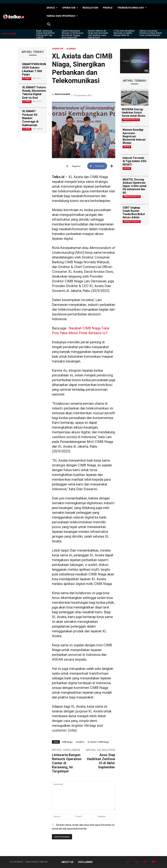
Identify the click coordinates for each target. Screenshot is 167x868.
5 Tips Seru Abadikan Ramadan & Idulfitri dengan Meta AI (124, 33)
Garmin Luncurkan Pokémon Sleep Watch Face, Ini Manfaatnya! (151, 33)
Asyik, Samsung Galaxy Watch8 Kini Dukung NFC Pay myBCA (45, 34)
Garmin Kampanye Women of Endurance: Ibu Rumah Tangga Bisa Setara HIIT (73, 34)
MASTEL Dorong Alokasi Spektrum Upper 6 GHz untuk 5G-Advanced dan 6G (135, 186)
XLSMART (27, 79)
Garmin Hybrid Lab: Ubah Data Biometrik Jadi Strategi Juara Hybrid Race (98, 34)
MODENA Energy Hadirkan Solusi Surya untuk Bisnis (134, 113)
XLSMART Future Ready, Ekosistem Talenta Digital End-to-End (34, 92)
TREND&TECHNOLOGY (131, 120)
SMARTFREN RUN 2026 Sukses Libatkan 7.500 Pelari (34, 69)
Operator (58, 49)
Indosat (127, 147)
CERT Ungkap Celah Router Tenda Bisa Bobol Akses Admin (134, 213)
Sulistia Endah (62, 94)
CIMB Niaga (67, 742)
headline (80, 742)
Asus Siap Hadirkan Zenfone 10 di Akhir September (101, 761)
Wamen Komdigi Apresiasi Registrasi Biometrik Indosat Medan (134, 136)
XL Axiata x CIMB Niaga (98, 742)
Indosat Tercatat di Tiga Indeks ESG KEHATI (134, 161)
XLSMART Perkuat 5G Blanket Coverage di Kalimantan (30, 118)
